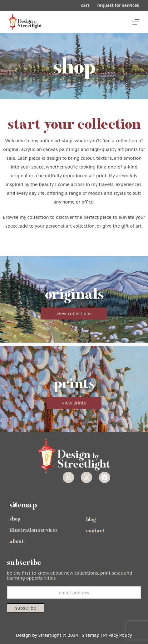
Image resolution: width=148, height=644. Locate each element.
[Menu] (136, 22)
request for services (118, 5)
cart (85, 5)
